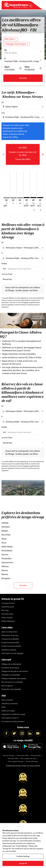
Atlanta (5, 570)
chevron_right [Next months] (43, 154)
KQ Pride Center (7, 614)
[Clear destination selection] (43, 117)
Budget (4, 263)
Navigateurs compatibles (11, 675)
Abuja (4, 539)
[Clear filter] (42, 248)
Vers (3, 113)
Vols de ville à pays (32, 761)
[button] (16, 44)
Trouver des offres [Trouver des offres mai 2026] (23, 159)
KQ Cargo (5, 610)
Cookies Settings (23, 856)
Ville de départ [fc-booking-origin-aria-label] (11, 53)
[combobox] (23, 107)
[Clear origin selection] (43, 107)
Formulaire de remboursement (13, 721)
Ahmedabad (7, 551)
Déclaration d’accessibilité (11, 689)
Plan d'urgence (7, 686)
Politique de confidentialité (11, 664)
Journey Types (7, 274)
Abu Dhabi (6, 535)
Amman (5, 555)
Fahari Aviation (7, 618)
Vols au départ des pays (16, 761)
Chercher (23, 78)
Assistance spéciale (9, 650)
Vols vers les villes (23, 756)
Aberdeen (6, 527)
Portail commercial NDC (10, 643)
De (5, 50)
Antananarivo (7, 562)
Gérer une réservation (10, 632)
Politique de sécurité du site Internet (15, 671)
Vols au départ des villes (28, 758)
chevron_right (41, 210)
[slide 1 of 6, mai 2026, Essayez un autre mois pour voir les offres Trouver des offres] (23, 154)
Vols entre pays (36, 756)
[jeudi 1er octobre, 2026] (40, 198)
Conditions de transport (10, 668)
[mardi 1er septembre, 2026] (33, 198)
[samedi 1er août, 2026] (27, 198)
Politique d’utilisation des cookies (14, 678)
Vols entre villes (13, 758)
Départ (7, 67)
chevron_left (34, 210)
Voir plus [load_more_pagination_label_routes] (23, 585)
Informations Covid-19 (10, 718)
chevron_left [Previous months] (3, 154)
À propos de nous (8, 603)
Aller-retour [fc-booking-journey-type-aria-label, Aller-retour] (9, 39)
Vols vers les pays (9, 756)
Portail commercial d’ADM (11, 646)
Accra (4, 543)
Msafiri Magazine (8, 621)
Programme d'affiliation (10, 639)
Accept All (23, 863)
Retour (27, 67)
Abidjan (5, 531)
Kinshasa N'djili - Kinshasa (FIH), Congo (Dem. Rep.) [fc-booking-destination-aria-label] (22, 61)
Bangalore (6, 578)
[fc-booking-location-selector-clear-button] (41, 60)
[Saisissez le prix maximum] (25, 269)
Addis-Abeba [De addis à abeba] (7, 547)
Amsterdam (7, 558)
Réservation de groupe (10, 635)
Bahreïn (5, 574)
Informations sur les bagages (12, 653)
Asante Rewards (8, 607)
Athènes (5, 566)
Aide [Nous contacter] (10, 703)
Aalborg (5, 523)
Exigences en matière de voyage (13, 714)
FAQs (3, 707)
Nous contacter (7, 700)
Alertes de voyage (8, 711)
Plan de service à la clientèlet (12, 682)
